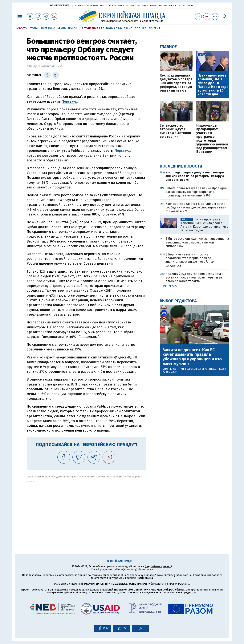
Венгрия (154, 28)
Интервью (48, 28)
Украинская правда (60, 5)
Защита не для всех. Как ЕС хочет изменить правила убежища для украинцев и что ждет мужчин (192, 357)
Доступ (191, 6)
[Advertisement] (86, 509)
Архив (62, 28)
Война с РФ (114, 28)
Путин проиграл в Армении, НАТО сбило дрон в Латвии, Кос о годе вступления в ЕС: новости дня (213, 85)
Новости (21, 28)
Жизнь (153, 6)
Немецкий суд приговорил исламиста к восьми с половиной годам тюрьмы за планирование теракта (194, 277)
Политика (80, 6)
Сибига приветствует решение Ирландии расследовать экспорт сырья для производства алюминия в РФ (196, 192)
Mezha (182, 6)
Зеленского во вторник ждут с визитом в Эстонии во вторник (175, 131)
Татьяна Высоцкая (190, 369)
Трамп (128, 28)
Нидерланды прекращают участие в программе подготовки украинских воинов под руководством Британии (212, 139)
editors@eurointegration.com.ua (133, 569)
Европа (104, 6)
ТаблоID (173, 6)
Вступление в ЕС (93, 28)
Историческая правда (137, 6)
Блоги (121, 6)
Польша (140, 28)
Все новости (170, 286)
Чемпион (163, 6)
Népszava (69, 101)
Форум (113, 6)
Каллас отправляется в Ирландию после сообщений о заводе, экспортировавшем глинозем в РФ (196, 207)
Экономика (92, 6)
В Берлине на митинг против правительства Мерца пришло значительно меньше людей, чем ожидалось (190, 260)
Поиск (73, 28)
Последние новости (181, 166)
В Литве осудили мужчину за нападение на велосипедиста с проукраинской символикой (197, 242)
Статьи (34, 28)
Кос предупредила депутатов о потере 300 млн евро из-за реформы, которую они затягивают (176, 83)
